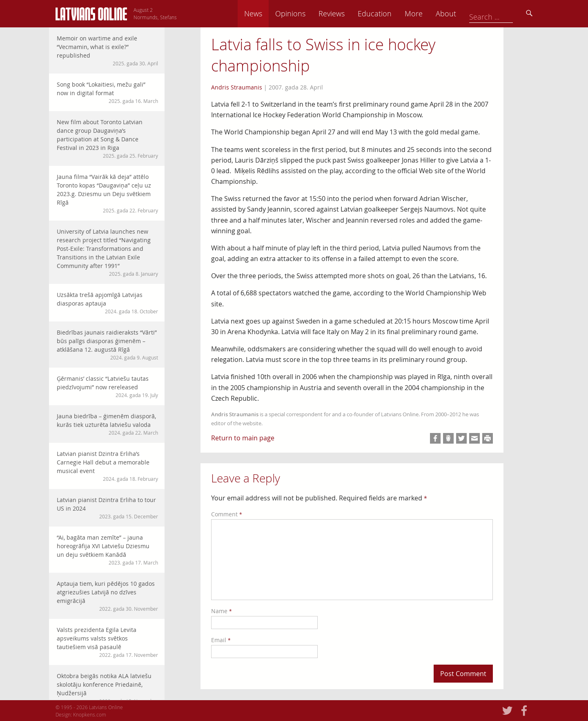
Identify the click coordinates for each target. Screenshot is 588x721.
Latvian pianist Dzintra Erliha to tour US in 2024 (107, 508)
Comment (227, 514)
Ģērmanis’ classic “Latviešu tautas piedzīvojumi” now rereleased (107, 387)
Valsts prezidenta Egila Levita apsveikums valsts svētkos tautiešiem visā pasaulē (107, 642)
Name (222, 611)
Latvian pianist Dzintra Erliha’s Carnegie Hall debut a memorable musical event (107, 466)
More (470, 13)
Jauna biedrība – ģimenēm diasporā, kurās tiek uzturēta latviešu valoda (107, 424)
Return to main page (243, 438)
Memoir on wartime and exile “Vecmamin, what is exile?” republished (107, 51)
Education (431, 13)
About (503, 13)
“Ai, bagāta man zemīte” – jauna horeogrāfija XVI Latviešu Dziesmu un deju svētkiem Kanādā (107, 550)
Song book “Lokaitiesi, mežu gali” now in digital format (107, 93)
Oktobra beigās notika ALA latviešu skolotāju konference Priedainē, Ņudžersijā (107, 688)
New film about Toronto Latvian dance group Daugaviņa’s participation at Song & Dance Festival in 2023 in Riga (107, 139)
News (310, 13)
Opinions (347, 13)
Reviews (388, 13)
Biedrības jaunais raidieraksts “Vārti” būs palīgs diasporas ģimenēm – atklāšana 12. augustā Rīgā (107, 345)
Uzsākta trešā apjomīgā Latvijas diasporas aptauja (107, 303)
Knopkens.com (90, 714)
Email (221, 640)
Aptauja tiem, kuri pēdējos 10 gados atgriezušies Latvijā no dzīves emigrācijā (107, 596)
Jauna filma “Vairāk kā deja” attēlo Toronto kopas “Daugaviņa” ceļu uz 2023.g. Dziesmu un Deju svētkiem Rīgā (107, 193)
